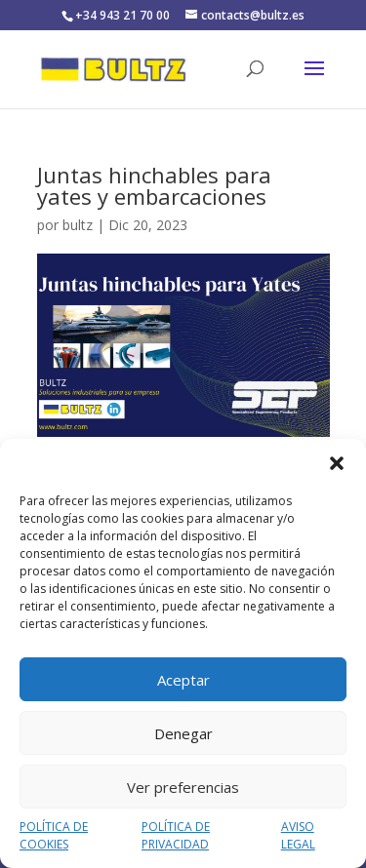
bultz (78, 225)
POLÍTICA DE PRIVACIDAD (176, 835)
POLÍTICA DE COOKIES (54, 835)
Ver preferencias (183, 787)
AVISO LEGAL (298, 835)
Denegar (183, 733)
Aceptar (183, 680)
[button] (337, 463)
